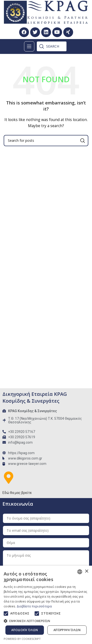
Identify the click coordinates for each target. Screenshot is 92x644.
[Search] (49, 46)
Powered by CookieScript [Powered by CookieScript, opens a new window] (22, 639)
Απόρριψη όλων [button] (67, 630)
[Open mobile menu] (29, 46)
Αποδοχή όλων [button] (25, 630)
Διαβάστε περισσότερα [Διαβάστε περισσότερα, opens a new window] (34, 606)
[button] (46, 621)
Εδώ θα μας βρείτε (17, 493)
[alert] (46, 605)
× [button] (86, 571)
